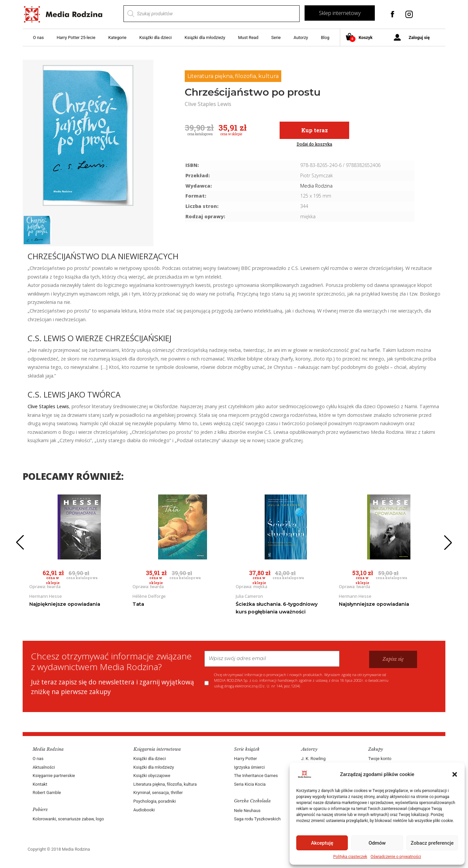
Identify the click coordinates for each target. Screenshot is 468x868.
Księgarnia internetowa (157, 749)
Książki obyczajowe (152, 776)
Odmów (377, 843)
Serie (276, 37)
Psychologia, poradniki (155, 801)
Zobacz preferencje (432, 843)
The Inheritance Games (256, 776)
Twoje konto (380, 759)
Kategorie (117, 37)
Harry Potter (245, 759)
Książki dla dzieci (155, 37)
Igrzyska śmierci (249, 767)
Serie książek (247, 749)
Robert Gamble (47, 793)
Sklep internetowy (340, 13)
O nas (38, 37)
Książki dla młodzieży (205, 37)
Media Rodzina (316, 186)
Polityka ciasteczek (350, 857)
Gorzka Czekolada (252, 801)
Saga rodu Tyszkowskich (257, 819)
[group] (88, 135)
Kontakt (40, 784)
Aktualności (44, 767)
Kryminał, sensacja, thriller (158, 793)
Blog (325, 37)
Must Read (248, 37)
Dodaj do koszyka (314, 144)
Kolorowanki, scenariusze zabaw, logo (68, 819)
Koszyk (362, 38)
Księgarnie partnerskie (54, 776)
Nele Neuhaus (247, 811)
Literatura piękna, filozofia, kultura (233, 76)
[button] (455, 774)
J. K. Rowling (313, 759)
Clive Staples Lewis (48, 406)
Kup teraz (315, 130)
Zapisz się (393, 659)
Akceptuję (322, 843)
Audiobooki (144, 810)
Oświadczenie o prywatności (396, 857)
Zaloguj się (419, 37)
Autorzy (301, 37)
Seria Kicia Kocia (250, 784)
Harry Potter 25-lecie (76, 37)
